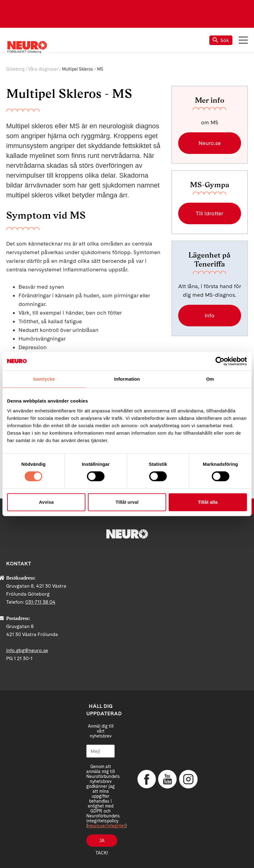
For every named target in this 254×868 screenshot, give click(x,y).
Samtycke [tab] (44, 379)
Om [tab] (210, 379)
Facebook (147, 779)
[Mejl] (100, 751)
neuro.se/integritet (107, 826)
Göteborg (15, 69)
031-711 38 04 (40, 602)
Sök (221, 40)
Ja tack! (102, 842)
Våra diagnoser (43, 69)
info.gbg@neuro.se (27, 650)
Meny (243, 40)
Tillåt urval (127, 502)
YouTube (167, 779)
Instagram (188, 779)
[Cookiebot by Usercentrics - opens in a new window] (220, 361)
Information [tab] (127, 379)
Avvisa (46, 502)
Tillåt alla (208, 502)
